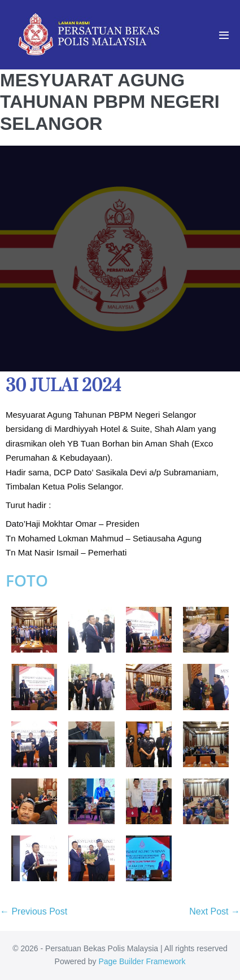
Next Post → (215, 911)
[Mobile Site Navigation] (224, 35)
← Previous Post (34, 911)
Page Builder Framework (142, 961)
